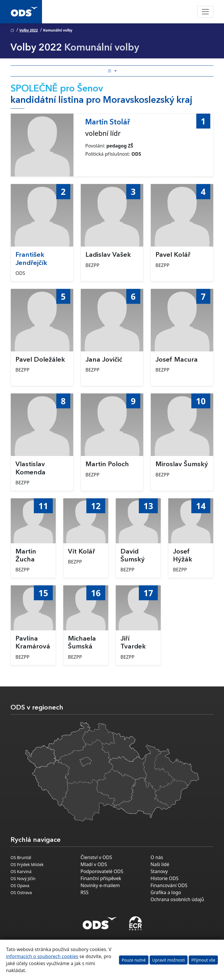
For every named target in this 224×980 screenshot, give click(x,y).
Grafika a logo (166, 892)
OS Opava (20, 886)
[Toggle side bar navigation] (112, 71)
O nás (157, 857)
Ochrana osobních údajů (177, 899)
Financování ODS (169, 885)
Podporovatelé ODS (102, 871)
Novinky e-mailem (100, 885)
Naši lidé (160, 864)
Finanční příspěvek (101, 878)
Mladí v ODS (94, 864)
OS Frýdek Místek (27, 864)
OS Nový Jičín (23, 878)
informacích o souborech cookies (42, 956)
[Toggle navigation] (205, 12)
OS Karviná (21, 871)
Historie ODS (164, 878)
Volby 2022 (28, 30)
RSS (85, 892)
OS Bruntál (21, 857)
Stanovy (159, 871)
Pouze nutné (134, 960)
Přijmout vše (203, 960)
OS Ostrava (21, 893)
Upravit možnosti (169, 960)
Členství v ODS (96, 857)
